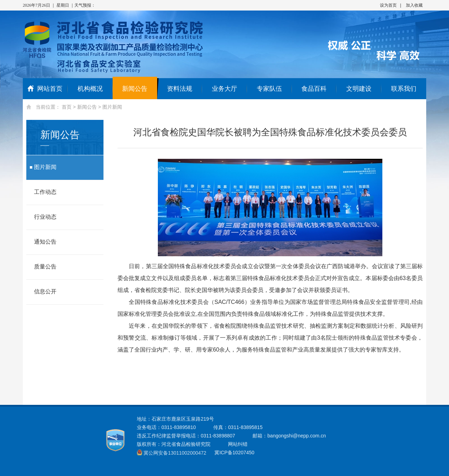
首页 (67, 107)
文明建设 (359, 89)
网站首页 (45, 89)
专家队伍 (269, 89)
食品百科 (314, 89)
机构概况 (90, 89)
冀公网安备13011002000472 (175, 453)
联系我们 (404, 89)
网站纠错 (238, 444)
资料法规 (180, 89)
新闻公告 (135, 89)
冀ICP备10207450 (234, 453)
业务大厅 (224, 89)
